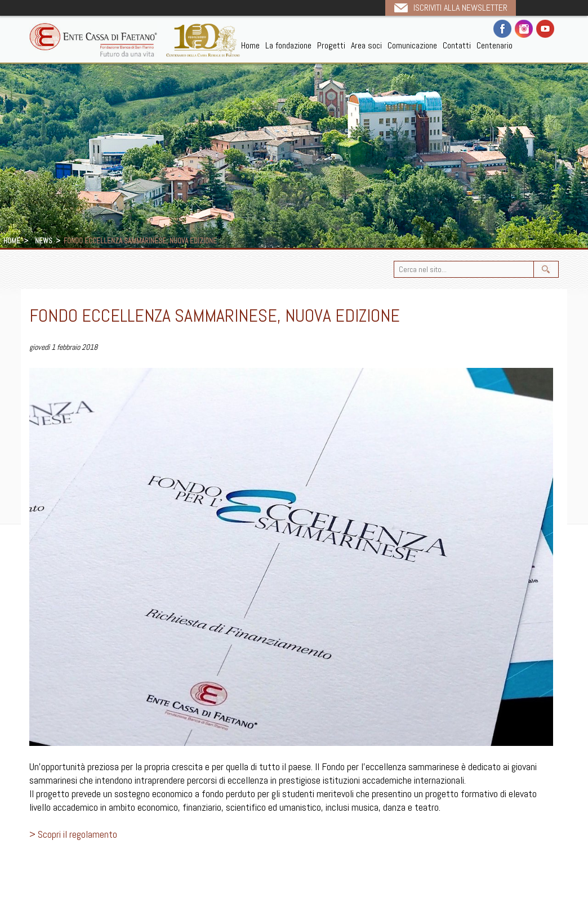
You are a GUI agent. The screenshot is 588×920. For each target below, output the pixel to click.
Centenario (495, 45)
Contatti (457, 45)
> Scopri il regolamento (73, 834)
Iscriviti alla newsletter (460, 8)
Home (250, 45)
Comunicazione (412, 45)
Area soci (366, 45)
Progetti (331, 45)
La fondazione (288, 45)
